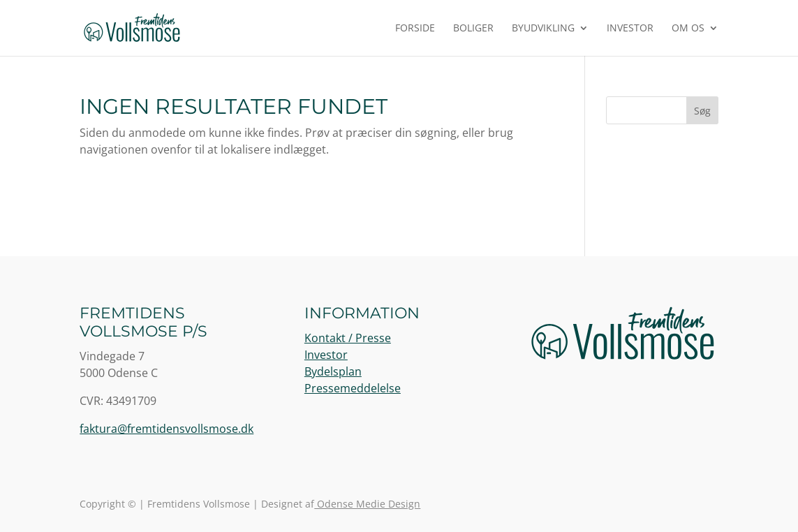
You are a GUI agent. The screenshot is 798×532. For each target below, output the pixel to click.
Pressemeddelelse (353, 388)
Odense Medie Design (367, 504)
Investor (630, 29)
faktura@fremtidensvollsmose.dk (167, 429)
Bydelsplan (333, 371)
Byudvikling (543, 29)
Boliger (473, 29)
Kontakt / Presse (348, 338)
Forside (415, 29)
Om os (688, 29)
